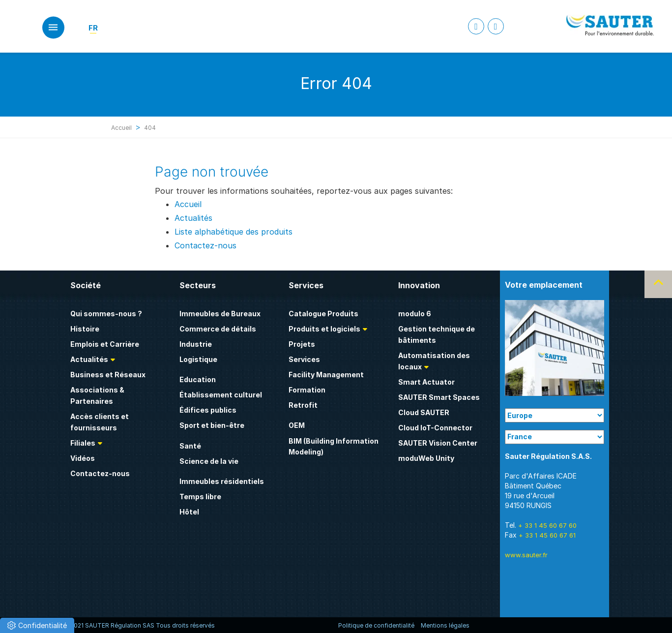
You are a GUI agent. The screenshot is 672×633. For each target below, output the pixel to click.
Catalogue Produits (323, 314)
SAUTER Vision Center (438, 443)
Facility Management (326, 375)
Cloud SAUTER (424, 412)
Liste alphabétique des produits (234, 232)
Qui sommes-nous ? (106, 314)
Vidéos (83, 458)
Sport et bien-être (212, 425)
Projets (302, 344)
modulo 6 (415, 314)
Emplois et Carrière (105, 344)
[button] (37, 625)
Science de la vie (209, 461)
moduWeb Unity (426, 458)
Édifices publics (208, 410)
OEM (297, 425)
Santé (190, 446)
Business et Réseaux (108, 375)
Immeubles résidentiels (222, 481)
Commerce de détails (218, 329)
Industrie (196, 344)
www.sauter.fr (526, 555)
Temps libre (200, 497)
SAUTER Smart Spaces (439, 397)
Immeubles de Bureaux (220, 314)
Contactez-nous (205, 245)
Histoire (85, 329)
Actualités (193, 218)
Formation (307, 390)
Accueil (121, 128)
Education (198, 379)
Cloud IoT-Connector (435, 428)
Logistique (198, 359)
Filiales (83, 443)
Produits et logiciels (324, 329)
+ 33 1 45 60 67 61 (547, 535)
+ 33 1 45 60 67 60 (547, 525)
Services (304, 359)
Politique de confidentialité (376, 625)
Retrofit (303, 405)
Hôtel (189, 512)
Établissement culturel (221, 395)
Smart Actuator (426, 382)
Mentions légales (445, 625)
